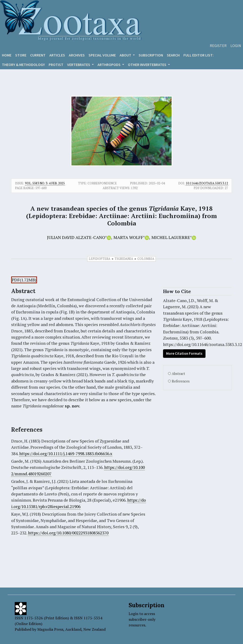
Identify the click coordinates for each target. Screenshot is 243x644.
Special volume (102, 55)
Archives (77, 55)
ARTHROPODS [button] (109, 65)
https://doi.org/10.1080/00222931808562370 (68, 533)
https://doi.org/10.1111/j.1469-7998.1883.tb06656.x (66, 454)
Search (173, 55)
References (181, 381)
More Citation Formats (184, 353)
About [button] (126, 55)
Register (218, 46)
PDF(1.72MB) (24, 280)
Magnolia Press (50, 629)
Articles (57, 55)
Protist (56, 65)
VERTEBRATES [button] (79, 65)
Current (38, 55)
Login (236, 46)
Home (7, 55)
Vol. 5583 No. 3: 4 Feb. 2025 (45, 183)
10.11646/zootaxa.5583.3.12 (207, 183)
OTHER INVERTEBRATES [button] (147, 65)
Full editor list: (199, 55)
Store (21, 55)
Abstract (178, 374)
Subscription (151, 55)
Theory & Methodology (23, 65)
